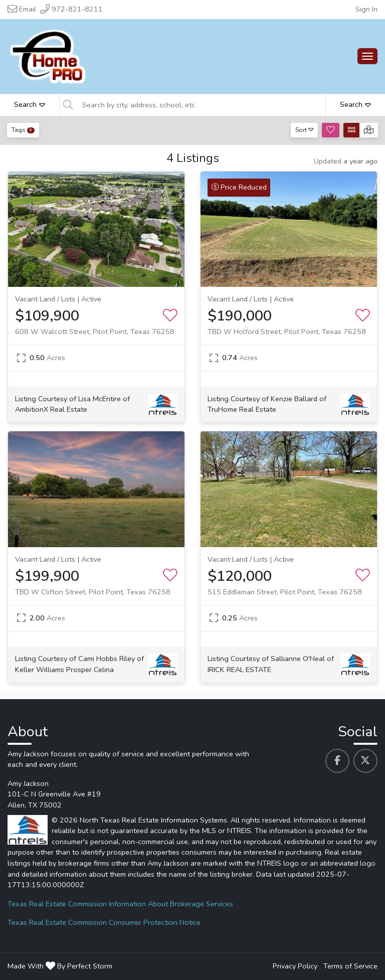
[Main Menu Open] (367, 56)
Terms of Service (350, 966)
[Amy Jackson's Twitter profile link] (365, 761)
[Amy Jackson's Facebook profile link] (337, 761)
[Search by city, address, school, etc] (201, 105)
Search (30, 104)
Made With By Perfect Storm (60, 966)
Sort (305, 130)
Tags (23, 130)
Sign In (366, 9)
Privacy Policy (295, 966)
